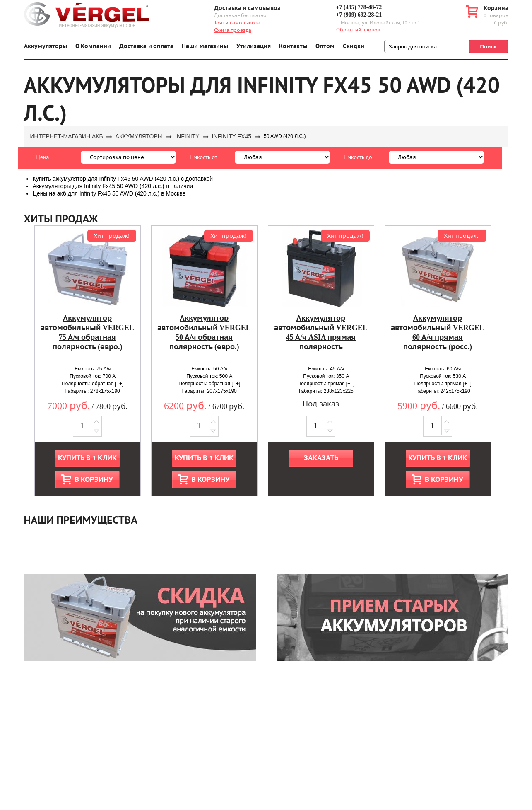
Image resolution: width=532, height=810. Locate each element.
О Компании (93, 46)
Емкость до (358, 157)
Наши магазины (205, 46)
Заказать (321, 458)
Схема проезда (233, 30)
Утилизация (254, 46)
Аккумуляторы (46, 46)
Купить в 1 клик (87, 458)
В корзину (94, 480)
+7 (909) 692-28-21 (359, 15)
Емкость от (204, 157)
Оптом (325, 46)
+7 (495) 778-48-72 (359, 7)
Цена (43, 157)
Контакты (293, 46)
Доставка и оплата (146, 46)
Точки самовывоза (237, 23)
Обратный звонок (358, 30)
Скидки (354, 46)
